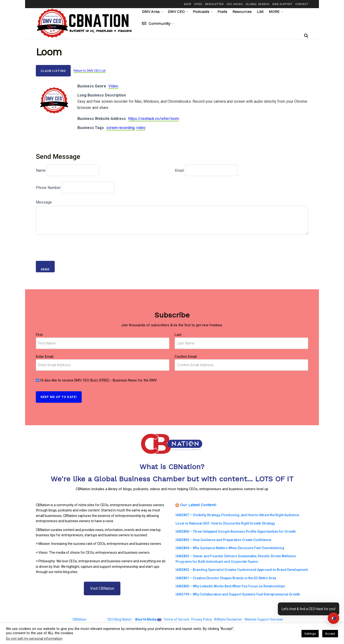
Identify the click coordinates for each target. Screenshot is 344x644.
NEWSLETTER (214, 4)
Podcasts (201, 12)
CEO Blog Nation (119, 619)
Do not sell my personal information (34, 639)
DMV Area (151, 12)
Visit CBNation (102, 588)
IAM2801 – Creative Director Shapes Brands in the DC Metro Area (226, 578)
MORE (274, 12)
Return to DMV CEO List (90, 71)
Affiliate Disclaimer (228, 619)
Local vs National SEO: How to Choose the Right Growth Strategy (225, 523)
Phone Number (48, 188)
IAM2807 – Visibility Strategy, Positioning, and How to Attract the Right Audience (237, 515)
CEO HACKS (235, 4)
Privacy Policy (202, 619)
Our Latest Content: (198, 505)
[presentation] (72, 246)
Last (178, 335)
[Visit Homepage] (86, 24)
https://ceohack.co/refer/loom (154, 119)
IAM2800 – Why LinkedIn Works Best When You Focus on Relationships (230, 586)
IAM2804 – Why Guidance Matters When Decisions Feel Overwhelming (230, 548)
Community (156, 24)
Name (41, 170)
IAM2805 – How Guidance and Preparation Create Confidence (223, 540)
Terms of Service (176, 619)
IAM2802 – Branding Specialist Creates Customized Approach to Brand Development (242, 570)
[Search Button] (306, 36)
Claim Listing (53, 71)
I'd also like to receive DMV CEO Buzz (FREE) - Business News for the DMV (98, 380)
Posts (222, 12)
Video (113, 86)
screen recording (120, 128)
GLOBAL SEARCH (257, 4)
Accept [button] (330, 634)
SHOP (188, 4)
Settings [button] (310, 634)
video (141, 128)
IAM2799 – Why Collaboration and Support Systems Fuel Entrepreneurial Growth (238, 594)
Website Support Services (264, 619)
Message (44, 202)
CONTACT (302, 4)
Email (179, 170)
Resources (242, 12)
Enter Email (45, 357)
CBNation (79, 619)
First (39, 335)
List (260, 12)
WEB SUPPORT (282, 4)
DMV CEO (176, 12)
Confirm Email (186, 357)
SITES (198, 4)
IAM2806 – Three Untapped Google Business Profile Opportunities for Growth (236, 531)
